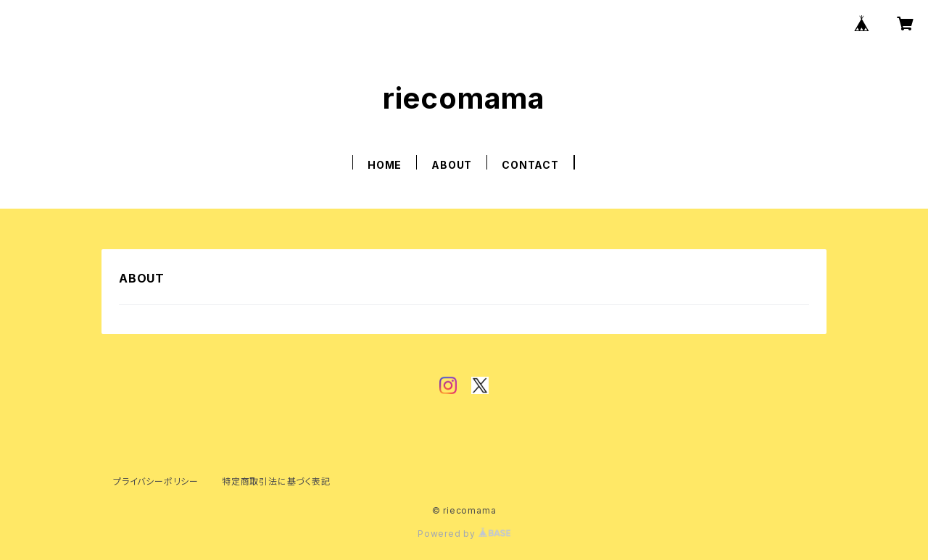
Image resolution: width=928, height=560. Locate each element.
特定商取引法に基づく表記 (276, 481)
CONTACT (530, 165)
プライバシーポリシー (156, 481)
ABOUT (452, 165)
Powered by (464, 534)
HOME (385, 165)
